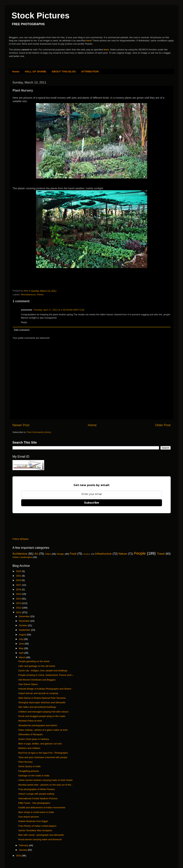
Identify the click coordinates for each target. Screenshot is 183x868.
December (25, 616)
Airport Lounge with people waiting (36, 794)
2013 (19, 603)
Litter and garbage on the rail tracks (37, 666)
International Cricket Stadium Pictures (38, 798)
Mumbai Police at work (30, 721)
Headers (87, 554)
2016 (19, 589)
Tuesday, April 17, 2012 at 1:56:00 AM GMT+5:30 (59, 310)
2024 (19, 571)
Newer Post (21, 425)
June (22, 644)
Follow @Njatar (21, 539)
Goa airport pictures (29, 817)
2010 (19, 856)
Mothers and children (29, 748)
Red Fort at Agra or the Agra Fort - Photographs (43, 753)
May (21, 648)
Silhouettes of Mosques (30, 734)
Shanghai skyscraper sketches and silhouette (42, 702)
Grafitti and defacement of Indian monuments (42, 808)
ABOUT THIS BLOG (64, 71)
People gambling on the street (34, 661)
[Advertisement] (53, 282)
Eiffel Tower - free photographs (34, 803)
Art (36, 554)
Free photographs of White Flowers (37, 789)
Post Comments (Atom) (39, 432)
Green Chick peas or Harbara (34, 739)
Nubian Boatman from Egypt (33, 821)
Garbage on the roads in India (34, 776)
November (25, 621)
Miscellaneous (28, 295)
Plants (40, 295)
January (23, 850)
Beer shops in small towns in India (36, 812)
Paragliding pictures (29, 771)
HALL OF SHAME (36, 71)
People (140, 553)
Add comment (22, 330)
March (23, 657)
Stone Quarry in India (29, 766)
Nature (123, 554)
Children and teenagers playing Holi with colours (43, 712)
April (22, 653)
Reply (24, 322)
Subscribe (92, 503)
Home (16, 71)
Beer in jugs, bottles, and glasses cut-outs (40, 744)
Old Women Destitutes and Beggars (37, 680)
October (23, 625)
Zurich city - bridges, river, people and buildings (43, 671)
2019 (19, 580)
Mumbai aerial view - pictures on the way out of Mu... (46, 785)
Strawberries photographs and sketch (38, 725)
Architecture (20, 554)
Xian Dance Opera (28, 684)
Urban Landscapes (22, 557)
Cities (48, 554)
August (23, 635)
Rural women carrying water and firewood (40, 839)
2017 (19, 585)
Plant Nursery (25, 762)
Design (60, 554)
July (21, 639)
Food (73, 554)
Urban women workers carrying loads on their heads (45, 780)
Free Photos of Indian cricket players (37, 826)
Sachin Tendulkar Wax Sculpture (35, 830)
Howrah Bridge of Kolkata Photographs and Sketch (45, 689)
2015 (19, 594)
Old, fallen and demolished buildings (37, 707)
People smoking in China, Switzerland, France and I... (46, 675)
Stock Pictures (41, 16)
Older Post (163, 425)
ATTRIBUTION (90, 71)
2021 (19, 576)
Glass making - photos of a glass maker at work (43, 730)
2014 (19, 599)
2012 (19, 608)
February (24, 845)
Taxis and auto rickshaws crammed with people (43, 757)
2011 (19, 612)
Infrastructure (103, 554)
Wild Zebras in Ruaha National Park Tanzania (42, 698)
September (25, 630)
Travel (161, 554)
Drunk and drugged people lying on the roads (42, 716)
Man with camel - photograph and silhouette (41, 835)
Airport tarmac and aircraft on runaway (38, 693)
